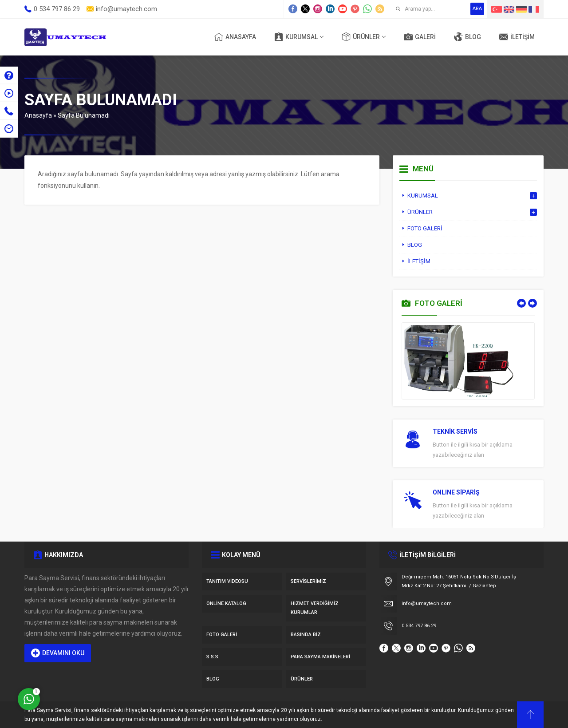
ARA (477, 9)
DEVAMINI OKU (58, 653)
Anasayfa (38, 115)
